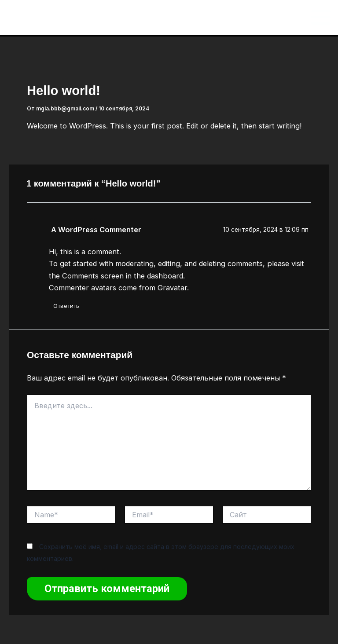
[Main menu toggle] (320, 18)
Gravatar (172, 288)
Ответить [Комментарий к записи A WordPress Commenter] (66, 306)
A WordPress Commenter (96, 230)
